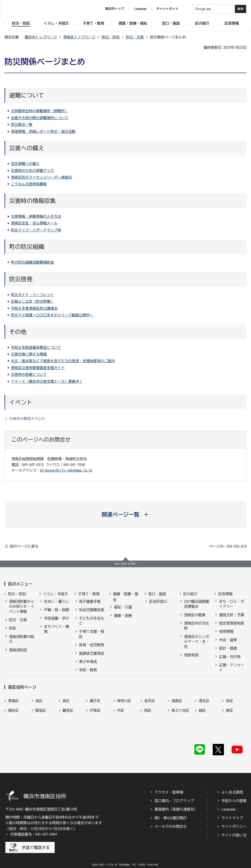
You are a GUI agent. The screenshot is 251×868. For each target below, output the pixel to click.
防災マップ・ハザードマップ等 (36, 230)
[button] (125, 514)
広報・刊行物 (230, 661)
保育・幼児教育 (92, 649)
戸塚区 (95, 718)
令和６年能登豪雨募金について (36, 347)
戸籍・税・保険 (56, 614)
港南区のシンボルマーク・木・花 (197, 646)
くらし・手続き (56, 594)
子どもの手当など (92, 625)
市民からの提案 (234, 794)
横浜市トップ (115, 9)
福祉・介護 (123, 611)
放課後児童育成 (92, 657)
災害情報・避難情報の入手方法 (36, 216)
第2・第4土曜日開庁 (171, 811)
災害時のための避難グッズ (32, 171)
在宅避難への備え (25, 164)
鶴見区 (68, 718)
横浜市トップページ (41, 37)
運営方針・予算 (232, 619)
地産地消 (191, 659)
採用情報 (226, 635)
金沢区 (150, 708)
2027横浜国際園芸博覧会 (197, 608)
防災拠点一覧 (22, 125)
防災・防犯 (111, 37)
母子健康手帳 (90, 605)
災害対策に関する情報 (29, 354)
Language (229, 803)
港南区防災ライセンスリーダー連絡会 (41, 177)
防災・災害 (135, 37)
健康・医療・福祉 (126, 597)
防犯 (13, 632)
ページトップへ (126, 564)
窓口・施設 (157, 594)
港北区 (204, 708)
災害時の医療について (29, 375)
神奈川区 (124, 708)
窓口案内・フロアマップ (174, 794)
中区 (121, 718)
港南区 (177, 708)
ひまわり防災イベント (27, 419)
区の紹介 (190, 594)
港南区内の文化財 (197, 630)
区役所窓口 (158, 605)
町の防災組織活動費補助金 (32, 262)
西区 (148, 718)
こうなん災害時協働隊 (29, 184)
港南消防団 (18, 654)
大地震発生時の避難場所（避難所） (40, 111)
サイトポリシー (234, 820)
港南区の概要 (195, 619)
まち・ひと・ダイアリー (232, 608)
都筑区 (41, 718)
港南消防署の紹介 (21, 643)
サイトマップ (232, 811)
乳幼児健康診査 (92, 614)
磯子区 (95, 708)
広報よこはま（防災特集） (32, 301)
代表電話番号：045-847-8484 (34, 828)
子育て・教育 (89, 594)
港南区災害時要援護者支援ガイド (38, 368)
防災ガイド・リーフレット (32, 295)
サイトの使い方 (234, 828)
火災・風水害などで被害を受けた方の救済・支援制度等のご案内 (63, 361)
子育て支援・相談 (92, 638)
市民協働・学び (56, 622)
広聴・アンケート (232, 671)
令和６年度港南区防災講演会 (34, 308)
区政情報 (225, 594)
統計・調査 (228, 652)
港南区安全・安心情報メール (34, 223)
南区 (230, 718)
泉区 (66, 708)
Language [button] (140, 9)
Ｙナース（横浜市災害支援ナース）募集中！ (47, 381)
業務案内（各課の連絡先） (176, 803)
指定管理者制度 (232, 627)
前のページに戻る (24, 546)
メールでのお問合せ (171, 820)
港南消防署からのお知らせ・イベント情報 (21, 611)
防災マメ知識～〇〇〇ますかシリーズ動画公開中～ (52, 315)
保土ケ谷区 (180, 718)
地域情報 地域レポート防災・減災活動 (43, 131)
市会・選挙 (228, 644)
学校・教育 (88, 674)
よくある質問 (232, 785)
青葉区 (13, 708)
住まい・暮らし (56, 605)
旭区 (39, 708)
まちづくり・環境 (56, 633)
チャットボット (167, 9)
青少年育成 (88, 666)
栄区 (230, 708)
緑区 (202, 718)
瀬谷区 (13, 718)
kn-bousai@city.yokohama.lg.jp (66, 470)
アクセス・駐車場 (169, 785)
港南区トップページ (79, 37)
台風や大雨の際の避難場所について (40, 118)
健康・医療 (123, 620)
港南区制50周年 (197, 667)
